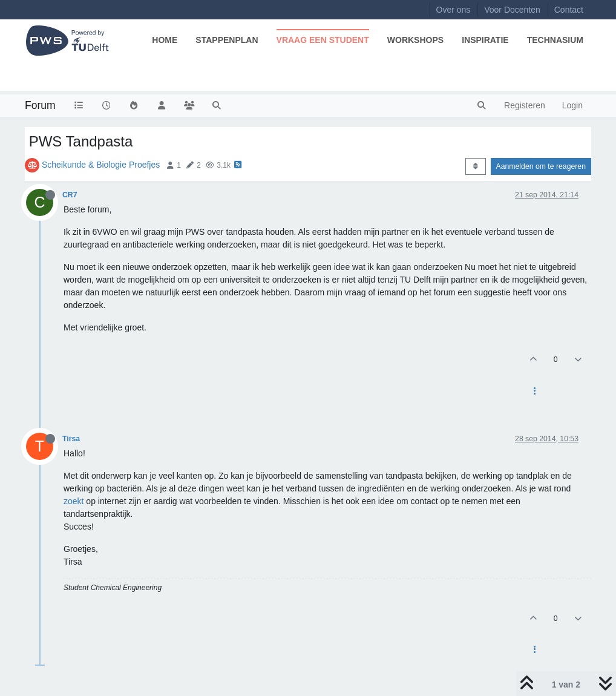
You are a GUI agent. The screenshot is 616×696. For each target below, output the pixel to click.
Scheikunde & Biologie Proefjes (101, 165)
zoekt (74, 501)
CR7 (70, 195)
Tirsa (71, 439)
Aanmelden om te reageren (541, 166)
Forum (40, 105)
